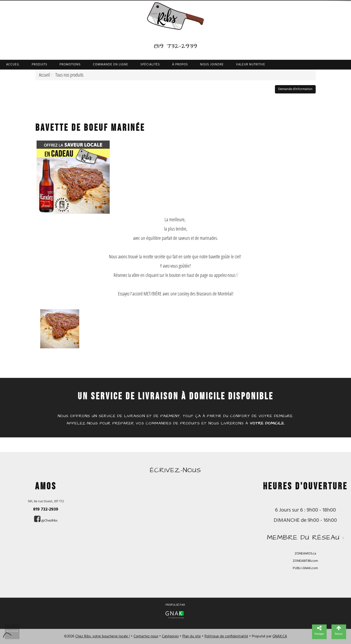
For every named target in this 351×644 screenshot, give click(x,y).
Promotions (70, 65)
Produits (39, 65)
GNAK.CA (280, 636)
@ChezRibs (49, 521)
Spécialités (150, 65)
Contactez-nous (146, 636)
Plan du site (192, 636)
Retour (12, 631)
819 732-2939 (176, 46)
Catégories (170, 636)
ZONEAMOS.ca (305, 554)
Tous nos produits (69, 75)
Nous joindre (212, 65)
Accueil (13, 65)
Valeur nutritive (251, 65)
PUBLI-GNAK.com (305, 568)
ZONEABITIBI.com (305, 561)
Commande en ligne (111, 65)
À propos (180, 65)
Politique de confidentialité (226, 636)
